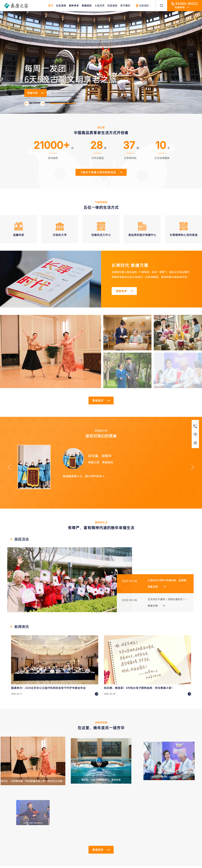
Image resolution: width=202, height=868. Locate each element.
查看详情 (35, 93)
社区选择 (61, 6)
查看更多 (124, 291)
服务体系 (74, 6)
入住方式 (100, 6)
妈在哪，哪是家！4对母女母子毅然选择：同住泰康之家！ (141, 682)
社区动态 (112, 6)
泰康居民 (87, 6)
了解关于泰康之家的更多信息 (101, 172)
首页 (51, 6)
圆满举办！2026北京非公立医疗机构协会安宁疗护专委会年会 (50, 682)
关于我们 (125, 6)
